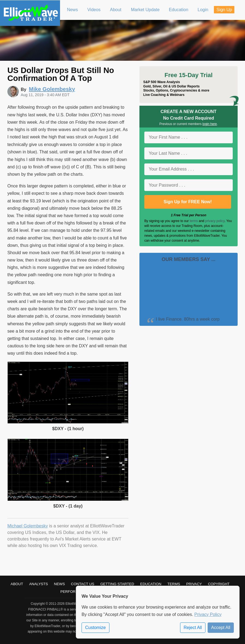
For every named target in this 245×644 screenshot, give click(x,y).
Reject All (193, 628)
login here (210, 124)
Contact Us (83, 584)
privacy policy (215, 221)
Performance (74, 592)
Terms (174, 584)
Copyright (219, 584)
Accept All (221, 628)
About (17, 584)
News (59, 584)
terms (194, 221)
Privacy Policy (208, 614)
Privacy (194, 584)
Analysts (39, 584)
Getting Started (117, 584)
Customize (95, 628)
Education (151, 584)
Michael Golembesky (28, 526)
